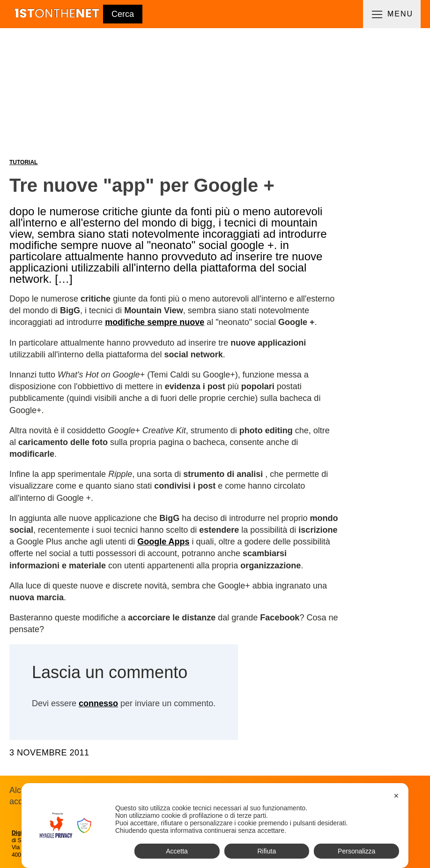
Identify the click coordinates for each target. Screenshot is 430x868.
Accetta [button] (177, 851)
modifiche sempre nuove (155, 322)
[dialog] (215, 826)
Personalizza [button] (356, 851)
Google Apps (163, 542)
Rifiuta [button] (267, 851)
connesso (98, 703)
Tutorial (23, 162)
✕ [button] (396, 796)
